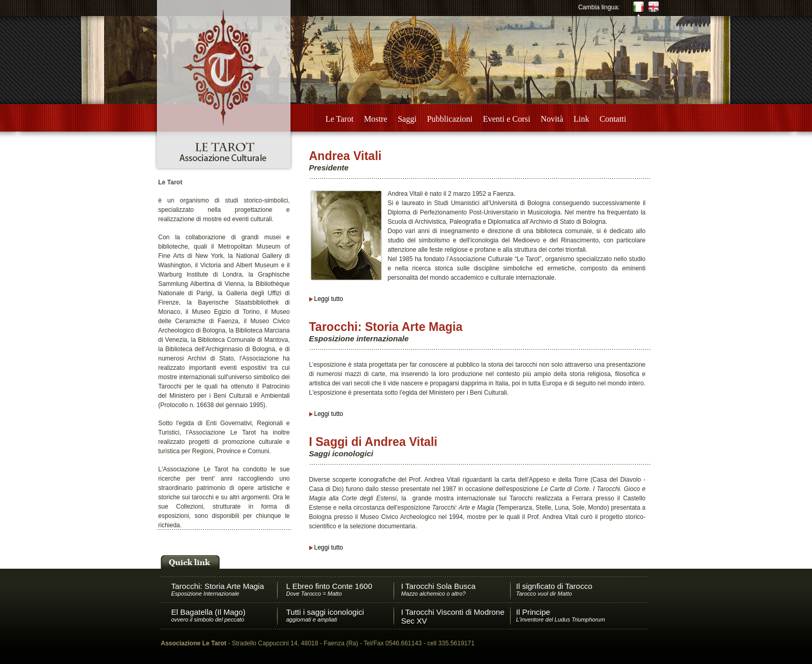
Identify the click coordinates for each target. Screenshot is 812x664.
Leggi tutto (329, 299)
